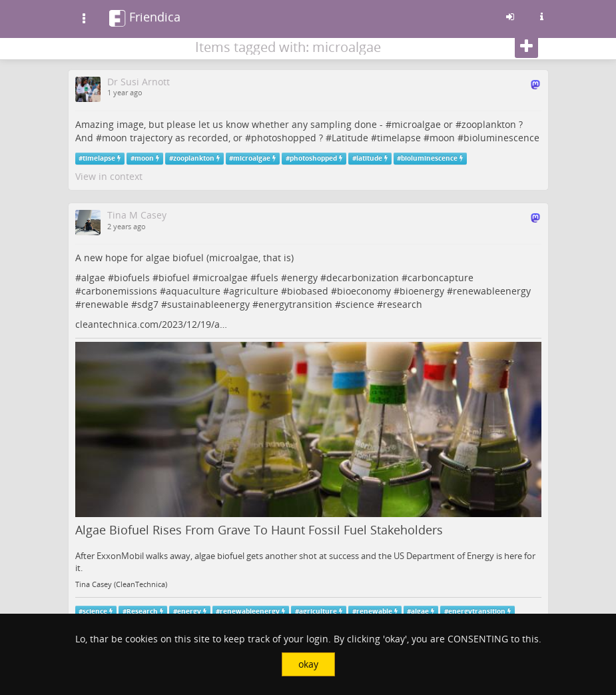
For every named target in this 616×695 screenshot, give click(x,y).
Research (142, 611)
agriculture (254, 291)
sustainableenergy (208, 304)
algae (93, 278)
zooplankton (489, 124)
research (403, 304)
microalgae (416, 124)
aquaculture (193, 291)
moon (115, 138)
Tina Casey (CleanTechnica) (121, 584)
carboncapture (441, 278)
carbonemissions (119, 291)
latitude (369, 158)
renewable (105, 304)
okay (308, 664)
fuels (267, 278)
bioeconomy (364, 291)
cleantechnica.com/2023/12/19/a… (151, 324)
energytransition (295, 304)
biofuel (174, 278)
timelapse (399, 138)
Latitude (350, 138)
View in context (109, 176)
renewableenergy (492, 291)
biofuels (132, 278)
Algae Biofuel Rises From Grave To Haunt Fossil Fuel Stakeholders (259, 530)
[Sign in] (510, 17)
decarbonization (363, 278)
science (358, 304)
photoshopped (284, 138)
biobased (308, 291)
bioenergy (422, 291)
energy (302, 278)
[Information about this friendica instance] (542, 17)
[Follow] (526, 47)
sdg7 (148, 304)
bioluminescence (501, 138)
